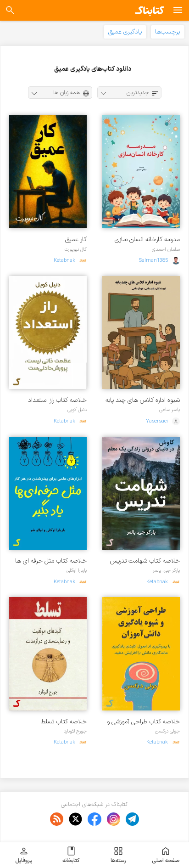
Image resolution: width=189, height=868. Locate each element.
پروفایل (24, 855)
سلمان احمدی (166, 249)
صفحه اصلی (166, 855)
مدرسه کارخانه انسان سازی (147, 240)
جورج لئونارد (75, 731)
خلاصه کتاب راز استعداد (57, 400)
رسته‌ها (118, 855)
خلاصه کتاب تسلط (64, 722)
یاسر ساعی (170, 410)
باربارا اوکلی (77, 570)
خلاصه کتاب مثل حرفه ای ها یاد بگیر (51, 561)
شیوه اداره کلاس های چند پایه (143, 400)
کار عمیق (76, 240)
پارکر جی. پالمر (166, 570)
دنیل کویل (77, 410)
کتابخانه (71, 855)
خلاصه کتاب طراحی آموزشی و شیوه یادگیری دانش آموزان (143, 722)
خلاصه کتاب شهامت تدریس (145, 561)
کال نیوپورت (75, 249)
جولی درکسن (167, 731)
